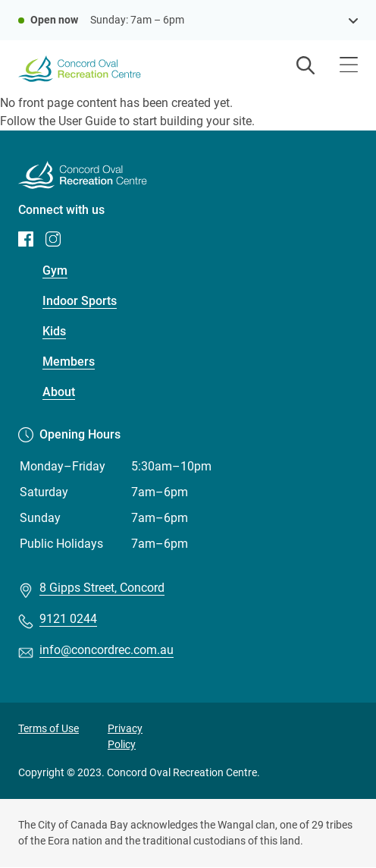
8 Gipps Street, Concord (102, 588)
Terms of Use (49, 728)
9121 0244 (68, 619)
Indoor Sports (80, 301)
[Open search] (305, 67)
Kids (54, 331)
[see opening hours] (353, 20)
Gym (55, 270)
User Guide (87, 121)
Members (69, 362)
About (59, 392)
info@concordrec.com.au (107, 650)
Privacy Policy (125, 736)
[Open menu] (349, 66)
